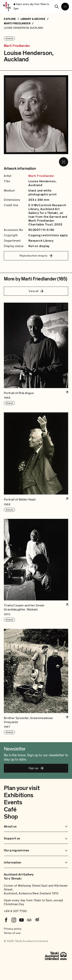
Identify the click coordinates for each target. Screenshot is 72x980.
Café (10, 809)
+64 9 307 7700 (15, 911)
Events (13, 802)
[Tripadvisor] (29, 920)
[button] (36, 354)
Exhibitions (19, 795)
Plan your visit (22, 788)
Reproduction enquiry (36, 256)
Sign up (36, 768)
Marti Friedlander (17, 46)
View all (36, 291)
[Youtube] (22, 920)
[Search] (57, 7)
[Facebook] (6, 920)
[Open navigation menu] (65, 7)
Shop (11, 817)
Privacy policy (13, 929)
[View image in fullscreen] (64, 162)
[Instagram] (14, 920)
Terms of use (12, 933)
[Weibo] (37, 920)
